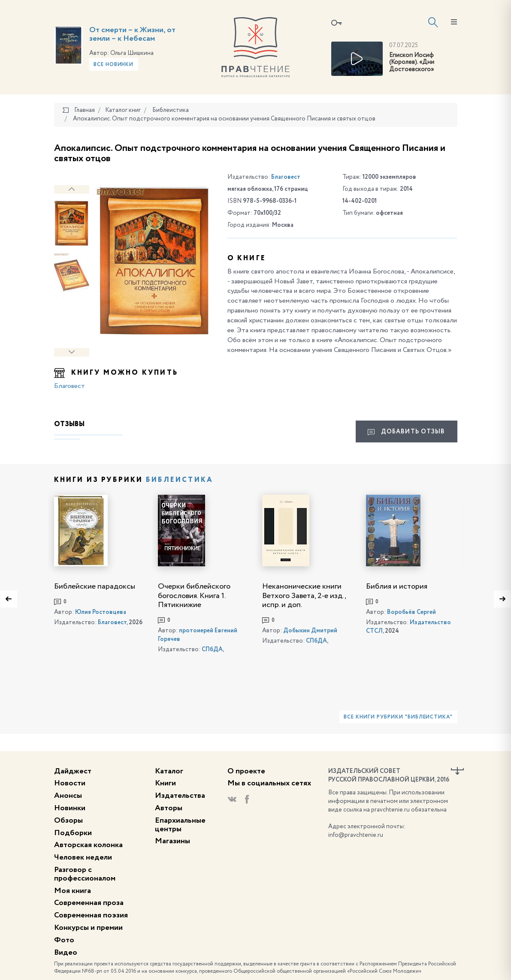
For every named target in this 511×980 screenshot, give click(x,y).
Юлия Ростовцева (101, 612)
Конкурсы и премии (88, 928)
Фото (64, 940)
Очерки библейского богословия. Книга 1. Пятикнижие (194, 596)
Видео (66, 953)
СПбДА (212, 649)
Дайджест (73, 771)
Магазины (172, 841)
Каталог (169, 771)
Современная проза (89, 903)
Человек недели (83, 857)
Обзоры (68, 821)
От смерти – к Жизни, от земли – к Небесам (132, 34)
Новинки (70, 808)
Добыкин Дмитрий (310, 631)
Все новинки (114, 65)
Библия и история (397, 586)
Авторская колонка (88, 845)
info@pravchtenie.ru (356, 835)
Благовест (70, 386)
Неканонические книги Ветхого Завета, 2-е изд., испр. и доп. (304, 596)
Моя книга (73, 891)
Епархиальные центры (180, 825)
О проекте (246, 771)
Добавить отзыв (407, 432)
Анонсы (68, 796)
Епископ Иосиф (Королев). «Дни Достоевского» (412, 63)
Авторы (169, 808)
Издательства (180, 796)
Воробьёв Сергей (411, 612)
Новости (70, 783)
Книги (165, 783)
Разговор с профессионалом (85, 874)
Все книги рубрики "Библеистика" (398, 717)
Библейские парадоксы (95, 586)
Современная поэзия (91, 915)
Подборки (73, 833)
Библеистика (180, 480)
